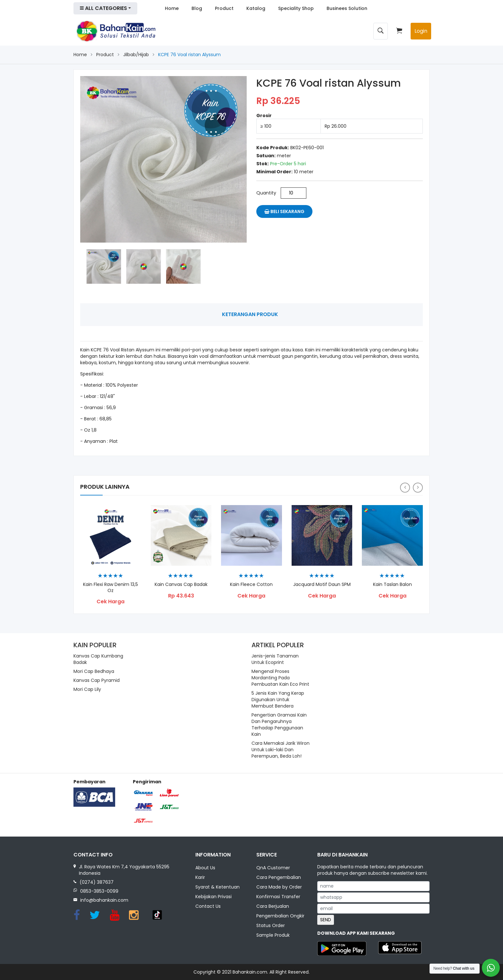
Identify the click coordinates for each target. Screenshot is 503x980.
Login (421, 31)
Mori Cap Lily (87, 689)
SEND (326, 920)
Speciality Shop (296, 8)
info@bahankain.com (104, 900)
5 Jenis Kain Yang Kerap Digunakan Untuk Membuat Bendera (278, 700)
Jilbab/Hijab (136, 55)
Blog (197, 8)
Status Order (271, 926)
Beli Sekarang (284, 211)
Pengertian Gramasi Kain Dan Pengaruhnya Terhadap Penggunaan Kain (279, 725)
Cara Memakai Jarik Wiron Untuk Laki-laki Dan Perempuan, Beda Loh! (281, 750)
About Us (205, 868)
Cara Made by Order (279, 888)
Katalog (256, 8)
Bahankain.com (250, 972)
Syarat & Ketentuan (217, 888)
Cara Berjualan (273, 907)
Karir (200, 878)
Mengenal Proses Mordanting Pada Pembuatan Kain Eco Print (280, 678)
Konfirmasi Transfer (278, 897)
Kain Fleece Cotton (251, 584)
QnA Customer (273, 868)
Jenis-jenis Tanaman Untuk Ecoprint (275, 659)
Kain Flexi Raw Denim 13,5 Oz (111, 587)
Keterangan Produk (250, 314)
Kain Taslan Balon (392, 584)
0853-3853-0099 (99, 891)
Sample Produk (273, 936)
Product (224, 8)
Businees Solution (347, 8)
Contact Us (208, 907)
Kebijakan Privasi (213, 897)
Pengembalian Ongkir (280, 916)
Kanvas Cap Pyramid (97, 680)
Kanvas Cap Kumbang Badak (98, 659)
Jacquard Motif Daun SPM (322, 584)
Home (172, 8)
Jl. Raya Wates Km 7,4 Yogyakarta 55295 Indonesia (124, 870)
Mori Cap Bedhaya (94, 671)
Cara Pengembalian (279, 878)
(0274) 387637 (97, 882)
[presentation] (405, 488)
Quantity (266, 193)
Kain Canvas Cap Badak (181, 584)
